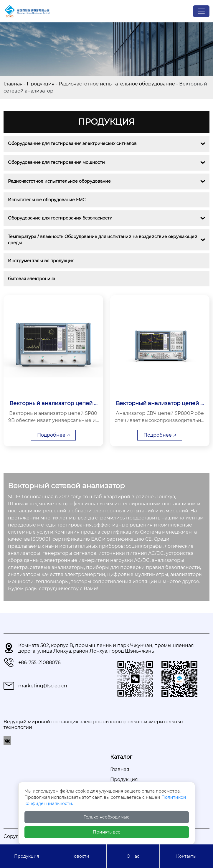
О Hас (133, 856)
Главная (13, 84)
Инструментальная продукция (41, 261)
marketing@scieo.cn (43, 686)
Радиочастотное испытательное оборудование (117, 84)
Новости (80, 856)
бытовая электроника (32, 279)
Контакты (186, 856)
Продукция (41, 84)
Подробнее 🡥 (53, 435)
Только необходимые (107, 817)
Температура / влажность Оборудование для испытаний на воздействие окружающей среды (103, 240)
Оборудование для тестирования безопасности (60, 218)
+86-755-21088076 (39, 662)
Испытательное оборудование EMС (47, 200)
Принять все (107, 832)
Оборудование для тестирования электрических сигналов (72, 143)
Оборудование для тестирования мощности (56, 162)
